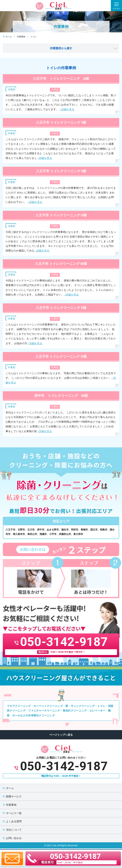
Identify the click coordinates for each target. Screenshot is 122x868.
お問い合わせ (14, 838)
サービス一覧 (14, 813)
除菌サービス (14, 796)
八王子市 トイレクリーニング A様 (61, 78)
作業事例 (11, 805)
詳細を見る (68, 109)
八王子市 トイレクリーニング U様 (61, 215)
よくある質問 (14, 821)
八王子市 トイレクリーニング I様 (61, 122)
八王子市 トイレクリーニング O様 (61, 356)
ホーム (10, 788)
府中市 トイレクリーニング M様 (61, 396)
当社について (14, 830)
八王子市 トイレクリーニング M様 (61, 264)
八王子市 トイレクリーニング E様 (61, 308)
